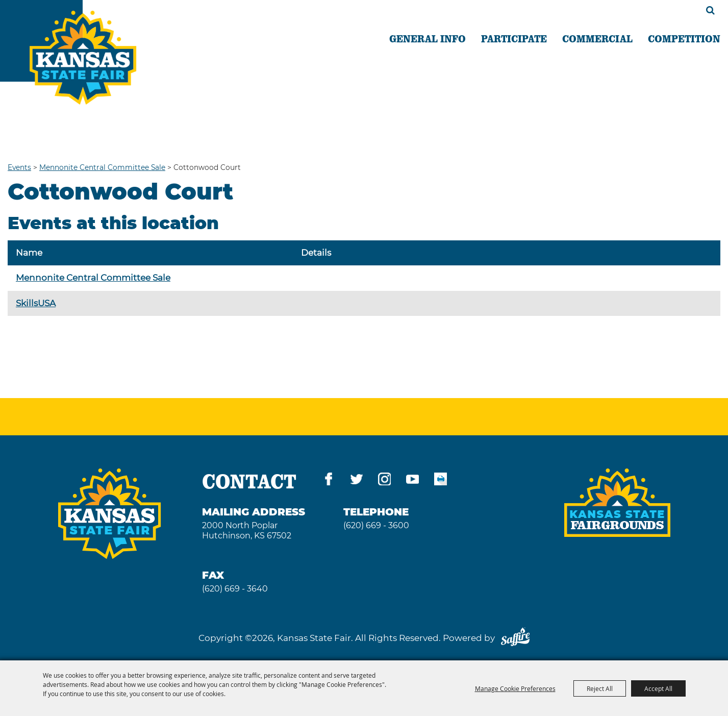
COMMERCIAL (597, 38)
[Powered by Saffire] (515, 638)
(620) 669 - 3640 (235, 589)
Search (710, 10)
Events (19, 167)
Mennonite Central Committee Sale (102, 167)
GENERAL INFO (428, 38)
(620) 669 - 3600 (376, 525)
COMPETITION (684, 38)
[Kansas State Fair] (83, 58)
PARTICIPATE (514, 38)
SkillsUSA (36, 303)
